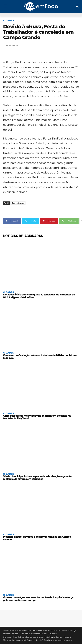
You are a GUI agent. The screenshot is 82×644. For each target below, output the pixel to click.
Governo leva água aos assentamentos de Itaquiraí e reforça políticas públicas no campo (38, 599)
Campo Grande (18, 203)
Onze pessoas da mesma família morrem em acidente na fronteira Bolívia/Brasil (37, 417)
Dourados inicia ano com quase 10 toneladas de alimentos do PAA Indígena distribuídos (39, 296)
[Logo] (41, 6)
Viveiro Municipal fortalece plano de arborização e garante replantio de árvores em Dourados (37, 478)
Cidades (8, 20)
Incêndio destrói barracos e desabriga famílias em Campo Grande (37, 538)
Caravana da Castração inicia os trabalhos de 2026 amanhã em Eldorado (40, 357)
